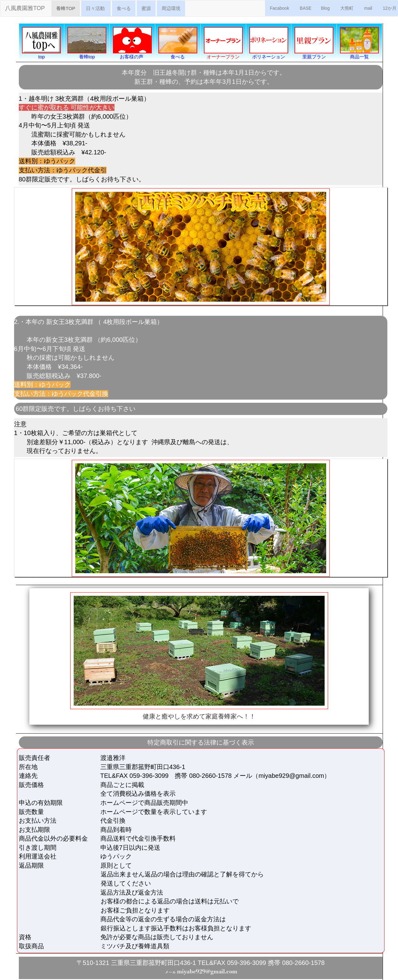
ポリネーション (269, 43)
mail (369, 8)
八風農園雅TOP (26, 8)
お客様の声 (132, 43)
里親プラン (314, 43)
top (41, 43)
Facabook (280, 8)
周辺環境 (171, 8)
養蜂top (87, 43)
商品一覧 (359, 43)
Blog (326, 8)
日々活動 (96, 8)
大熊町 (348, 8)
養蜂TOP (68, 8)
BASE (306, 8)
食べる (124, 8)
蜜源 (146, 8)
